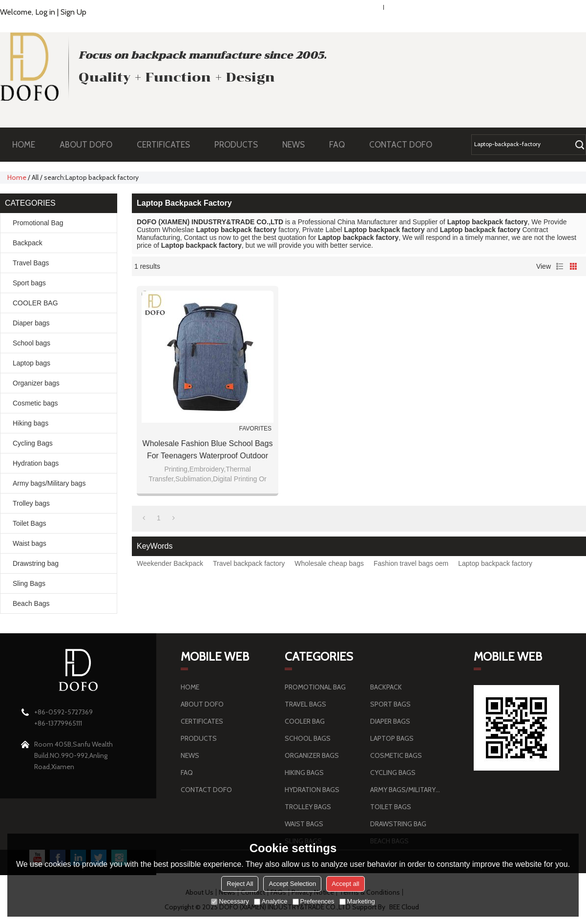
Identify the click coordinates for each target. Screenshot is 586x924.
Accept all (345, 884)
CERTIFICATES (163, 145)
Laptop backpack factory (495, 563)
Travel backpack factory (249, 563)
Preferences (314, 901)
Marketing (357, 901)
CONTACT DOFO (401, 145)
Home (17, 177)
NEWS (298, 145)
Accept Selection (292, 884)
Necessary (230, 901)
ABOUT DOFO (91, 145)
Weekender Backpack (170, 563)
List (560, 266)
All (35, 177)
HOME (24, 145)
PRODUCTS (241, 145)
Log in (45, 12)
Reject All (240, 884)
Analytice (271, 901)
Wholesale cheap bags (329, 563)
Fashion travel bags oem (411, 563)
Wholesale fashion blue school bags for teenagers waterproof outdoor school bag (208, 451)
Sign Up (73, 12)
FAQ (342, 145)
